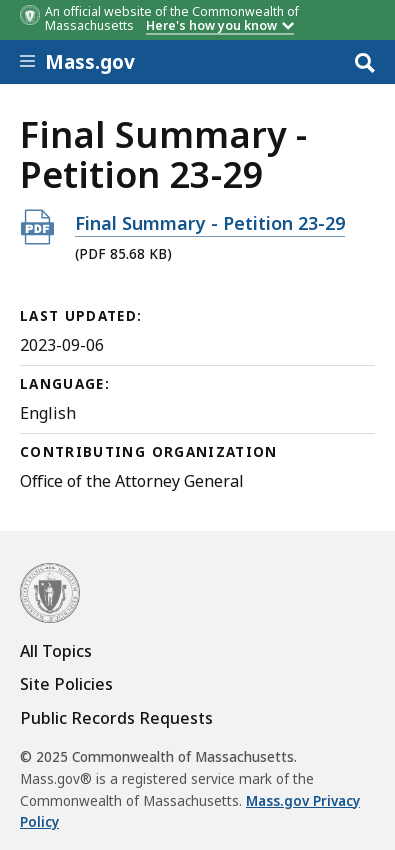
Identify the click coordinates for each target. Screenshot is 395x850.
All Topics (56, 651)
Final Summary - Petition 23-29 (210, 222)
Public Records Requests (116, 718)
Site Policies (66, 684)
